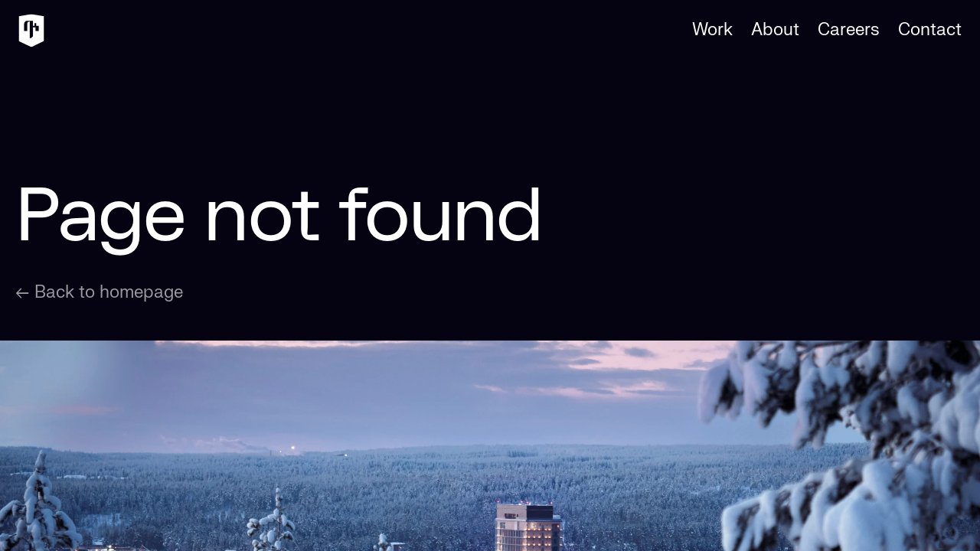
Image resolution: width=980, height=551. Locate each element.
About (775, 30)
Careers (849, 30)
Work (712, 30)
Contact (930, 30)
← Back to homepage (99, 293)
